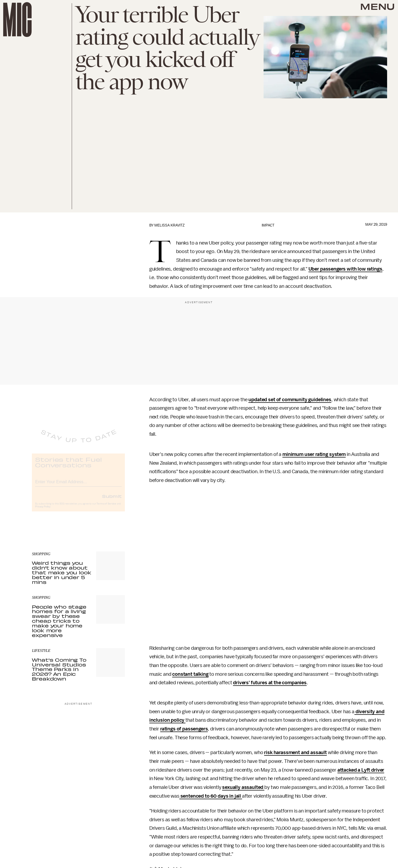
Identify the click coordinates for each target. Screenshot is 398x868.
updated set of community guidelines (290, 400)
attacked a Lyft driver (361, 770)
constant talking (190, 674)
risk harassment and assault (295, 752)
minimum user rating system (314, 454)
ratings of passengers (184, 729)
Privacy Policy (43, 511)
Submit (112, 501)
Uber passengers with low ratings (345, 269)
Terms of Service (106, 508)
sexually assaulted (243, 787)
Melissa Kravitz (170, 225)
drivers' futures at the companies (270, 683)
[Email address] (78, 486)
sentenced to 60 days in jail (211, 796)
